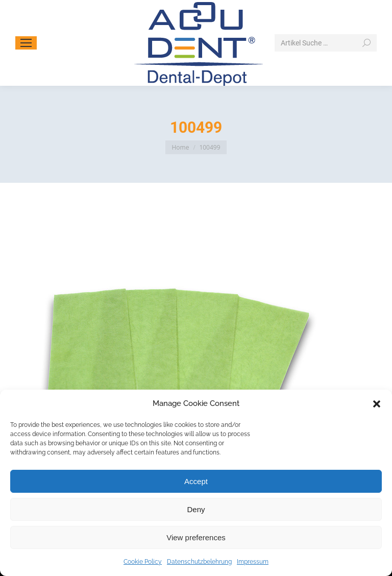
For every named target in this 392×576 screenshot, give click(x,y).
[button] (377, 404)
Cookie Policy (143, 562)
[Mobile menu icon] (26, 43)
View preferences (196, 537)
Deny (196, 509)
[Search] (326, 43)
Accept (196, 481)
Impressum (253, 562)
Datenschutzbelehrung (199, 562)
